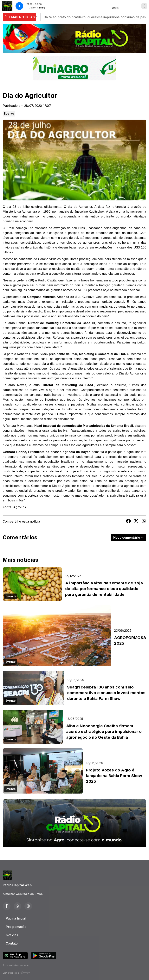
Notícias (12, 935)
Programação (16, 927)
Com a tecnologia (16, 973)
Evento (9, 114)
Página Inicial (16, 918)
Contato (12, 943)
